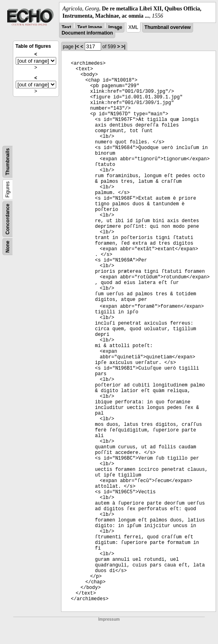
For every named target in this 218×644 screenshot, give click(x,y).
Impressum (109, 619)
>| (123, 47)
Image (115, 27)
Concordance (8, 219)
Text (66, 27)
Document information (87, 33)
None (8, 247)
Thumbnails (8, 162)
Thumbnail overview (168, 27)
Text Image (90, 27)
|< (77, 47)
